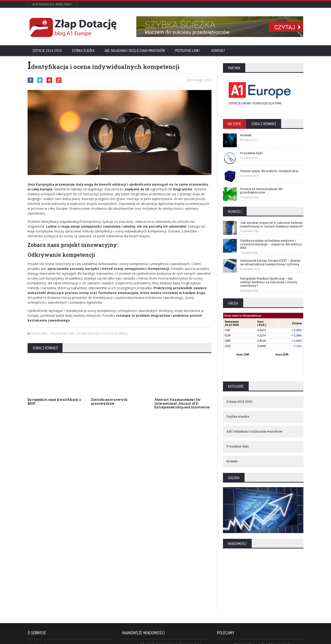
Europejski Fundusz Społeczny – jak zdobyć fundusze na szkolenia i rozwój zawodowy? (269, 282)
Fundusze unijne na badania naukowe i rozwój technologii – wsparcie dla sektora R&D (271, 244)
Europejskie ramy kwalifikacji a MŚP (54, 401)
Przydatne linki (188, 51)
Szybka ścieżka (83, 51)
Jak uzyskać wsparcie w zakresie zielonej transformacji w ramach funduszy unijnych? (272, 224)
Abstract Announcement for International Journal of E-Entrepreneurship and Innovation (182, 403)
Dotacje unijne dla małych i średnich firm (269, 171)
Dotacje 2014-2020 (47, 51)
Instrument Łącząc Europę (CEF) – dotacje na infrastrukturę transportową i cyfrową (270, 262)
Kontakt (218, 51)
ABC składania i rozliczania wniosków (135, 51)
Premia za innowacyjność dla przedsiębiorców (261, 191)
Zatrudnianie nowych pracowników (109, 401)
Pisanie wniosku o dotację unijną (102, 333)
